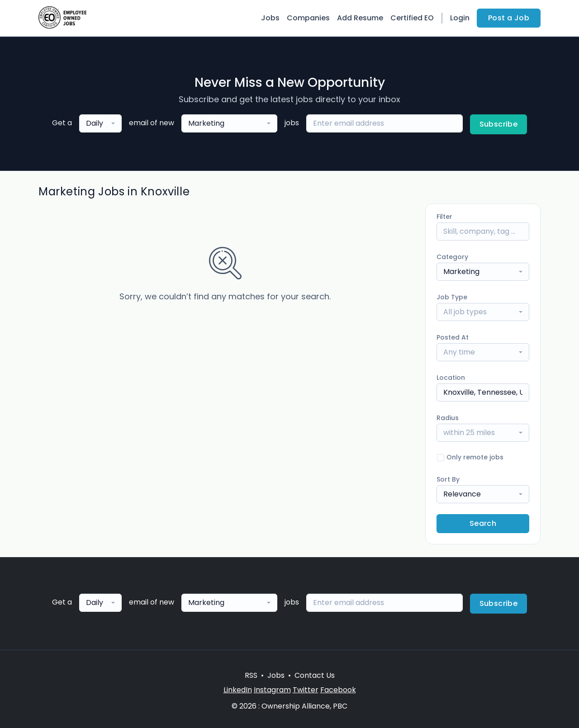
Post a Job (509, 18)
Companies (308, 18)
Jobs (270, 18)
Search (483, 523)
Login (460, 18)
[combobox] (100, 123)
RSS (251, 675)
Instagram (272, 690)
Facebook (338, 690)
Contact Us (315, 675)
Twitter (306, 690)
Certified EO (412, 18)
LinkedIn (238, 690)
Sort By (448, 479)
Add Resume (360, 18)
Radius (448, 418)
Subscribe (499, 124)
